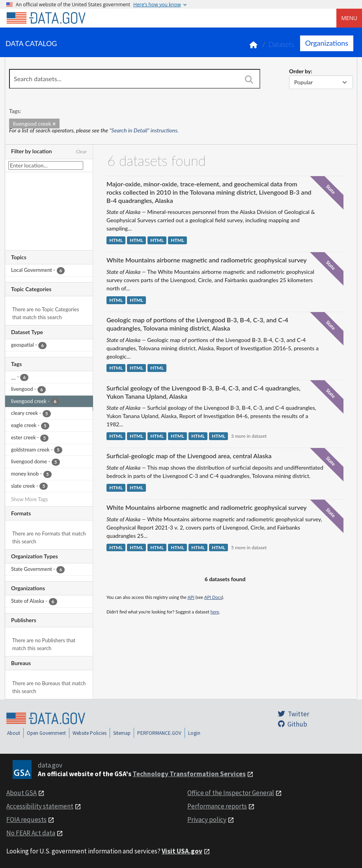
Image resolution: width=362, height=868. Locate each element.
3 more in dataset (249, 436)
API (191, 597)
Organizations (327, 43)
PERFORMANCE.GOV (159, 733)
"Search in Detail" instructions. (144, 130)
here (215, 612)
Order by (300, 71)
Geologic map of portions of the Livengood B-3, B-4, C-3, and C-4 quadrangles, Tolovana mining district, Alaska (197, 324)
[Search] (249, 80)
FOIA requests (26, 820)
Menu (349, 18)
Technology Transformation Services (189, 774)
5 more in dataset (249, 547)
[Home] (46, 18)
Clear (81, 151)
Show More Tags (29, 499)
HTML (116, 240)
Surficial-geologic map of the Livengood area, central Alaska (189, 456)
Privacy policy (207, 820)
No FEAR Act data (31, 833)
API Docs (213, 597)
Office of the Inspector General (231, 793)
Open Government (46, 733)
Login (194, 733)
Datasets (281, 44)
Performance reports (217, 806)
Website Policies (90, 733)
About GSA (21, 793)
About (14, 733)
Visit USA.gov (182, 851)
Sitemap (122, 733)
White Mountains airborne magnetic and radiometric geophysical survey (207, 260)
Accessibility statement (40, 806)
